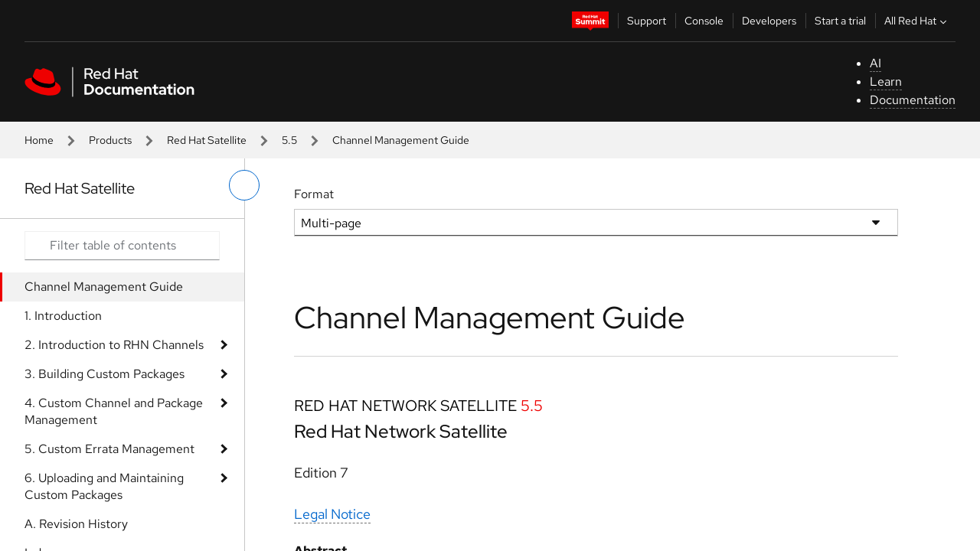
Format (314, 194)
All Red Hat (917, 21)
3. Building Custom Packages (105, 374)
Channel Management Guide (104, 287)
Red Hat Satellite (207, 140)
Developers (769, 21)
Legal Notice (332, 514)
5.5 (289, 140)
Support (647, 21)
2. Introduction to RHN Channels (114, 345)
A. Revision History (76, 524)
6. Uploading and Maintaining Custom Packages (104, 486)
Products (110, 140)
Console (704, 21)
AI (875, 63)
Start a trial (840, 21)
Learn (886, 82)
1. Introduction (63, 316)
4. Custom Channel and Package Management (114, 411)
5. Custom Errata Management (109, 449)
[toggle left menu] (244, 185)
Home (39, 140)
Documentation (913, 100)
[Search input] (122, 246)
